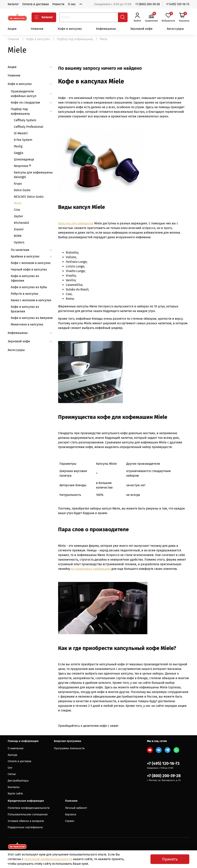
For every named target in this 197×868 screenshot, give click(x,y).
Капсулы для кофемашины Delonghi (33, 175)
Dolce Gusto (22, 190)
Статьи (12, 774)
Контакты (14, 787)
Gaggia (19, 153)
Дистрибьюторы (18, 781)
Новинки (37, 29)
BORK (18, 236)
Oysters (19, 242)
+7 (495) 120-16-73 (178, 4)
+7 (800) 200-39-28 (148, 4)
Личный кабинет (76, 808)
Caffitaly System (25, 120)
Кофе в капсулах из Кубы (29, 287)
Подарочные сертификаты (25, 827)
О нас (72, 4)
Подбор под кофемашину (75, 39)
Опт (10, 768)
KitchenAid (21, 223)
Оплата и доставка (36, 4)
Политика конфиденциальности (29, 808)
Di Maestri (21, 133)
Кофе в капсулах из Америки (32, 318)
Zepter (18, 216)
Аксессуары (175, 29)
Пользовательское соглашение (28, 814)
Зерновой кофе (141, 29)
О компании (16, 748)
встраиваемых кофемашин (91, 569)
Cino (17, 210)
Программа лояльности (69, 748)
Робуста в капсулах (25, 294)
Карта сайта (15, 794)
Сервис (70, 821)
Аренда (13, 755)
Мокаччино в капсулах (27, 324)
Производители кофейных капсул (24, 94)
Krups (18, 184)
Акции (12, 29)
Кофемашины (106, 29)
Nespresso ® (22, 166)
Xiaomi (19, 229)
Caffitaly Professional (29, 127)
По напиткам (20, 250)
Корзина (71, 814)
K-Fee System (23, 140)
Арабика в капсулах (25, 256)
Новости (58, 4)
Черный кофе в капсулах (29, 269)
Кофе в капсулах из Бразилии (25, 309)
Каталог (13, 4)
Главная (13, 39)
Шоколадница (24, 159)
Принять (170, 859)
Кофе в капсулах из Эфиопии (25, 278)
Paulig (18, 146)
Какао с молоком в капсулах (31, 300)
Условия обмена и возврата (26, 821)
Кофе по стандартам (25, 102)
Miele (18, 203)
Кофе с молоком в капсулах (31, 263)
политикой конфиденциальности (48, 859)
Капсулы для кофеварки (76, 223)
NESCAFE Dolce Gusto (29, 197)
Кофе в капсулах (70, 29)
